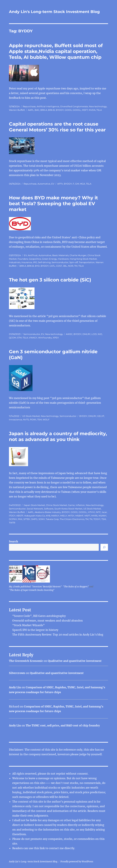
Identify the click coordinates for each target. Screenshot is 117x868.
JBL (65, 266)
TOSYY (97, 519)
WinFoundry (45, 338)
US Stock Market (31, 416)
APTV (60, 184)
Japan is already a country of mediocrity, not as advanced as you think (58, 436)
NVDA (92, 110)
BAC (37, 110)
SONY (42, 519)
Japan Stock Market (34, 505)
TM (76, 266)
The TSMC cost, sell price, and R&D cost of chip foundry (63, 725)
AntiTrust (33, 255)
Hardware (63, 259)
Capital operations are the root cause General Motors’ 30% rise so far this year (57, 127)
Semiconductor (60, 262)
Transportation (87, 262)
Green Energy (49, 259)
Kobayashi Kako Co (35, 516)
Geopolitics (35, 259)
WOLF (46, 420)
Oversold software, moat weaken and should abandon (48, 621)
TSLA (99, 110)
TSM (39, 420)
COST (59, 266)
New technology (98, 106)
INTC (98, 512)
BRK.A (44, 110)
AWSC (69, 334)
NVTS (26, 420)
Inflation (80, 505)
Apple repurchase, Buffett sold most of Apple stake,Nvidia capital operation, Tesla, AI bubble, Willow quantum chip (56, 51)
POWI (33, 420)
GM (77, 184)
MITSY (71, 516)
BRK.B (51, 110)
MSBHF (79, 516)
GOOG (68, 110)
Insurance (27, 262)
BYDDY (60, 110)
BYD (37, 266)
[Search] (104, 547)
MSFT (85, 110)
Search (14, 541)
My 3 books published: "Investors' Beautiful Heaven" (35, 587)
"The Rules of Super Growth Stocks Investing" (32, 590)
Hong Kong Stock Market (83, 259)
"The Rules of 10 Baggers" (76, 587)
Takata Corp (52, 519)
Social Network (35, 509)
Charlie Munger (78, 255)
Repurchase (29, 106)
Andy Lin (15, 687)
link (43, 848)
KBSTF (20, 516)
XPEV (56, 338)
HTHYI (91, 512)
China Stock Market (57, 505)
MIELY (64, 516)
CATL (52, 266)
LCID (94, 334)
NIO (100, 334)
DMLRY (86, 334)
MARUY (55, 516)
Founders (23, 259)
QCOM (13, 338)
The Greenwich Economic (26, 661)
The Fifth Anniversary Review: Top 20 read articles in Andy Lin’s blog (58, 635)
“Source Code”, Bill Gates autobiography (39, 616)
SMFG (34, 519)
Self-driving (44, 262)
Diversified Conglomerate (74, 106)
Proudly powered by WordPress (77, 862)
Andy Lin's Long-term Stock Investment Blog (54, 12)
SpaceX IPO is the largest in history (35, 630)
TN (91, 519)
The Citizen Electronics (72, 519)
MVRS (94, 516)
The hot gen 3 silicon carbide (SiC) (50, 280)
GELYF (101, 416)
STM (19, 338)
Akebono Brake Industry (48, 512)
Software (49, 509)
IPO (35, 262)
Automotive (44, 184)
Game (71, 505)
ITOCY (12, 516)
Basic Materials (60, 255)
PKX (20, 519)
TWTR (12, 523)
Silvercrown (17, 673)
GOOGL (77, 110)
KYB (48, 516)
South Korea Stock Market (68, 509)
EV (53, 184)
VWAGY (33, 338)
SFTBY (27, 519)
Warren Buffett (17, 110)
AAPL (31, 110)
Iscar (104, 512)
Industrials (15, 262)
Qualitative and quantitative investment (75, 661)
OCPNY (13, 519)
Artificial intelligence (48, 106)
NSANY (102, 516)
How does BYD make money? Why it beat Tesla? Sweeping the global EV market (53, 204)
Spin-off (74, 262)
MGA (82, 184)
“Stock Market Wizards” (28, 625)
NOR (71, 266)
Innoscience (16, 420)
